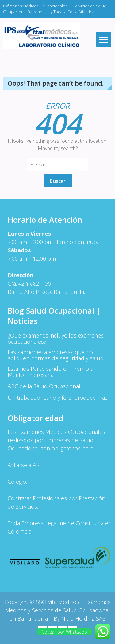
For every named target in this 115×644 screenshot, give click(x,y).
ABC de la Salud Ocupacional (44, 386)
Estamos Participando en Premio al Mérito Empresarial (51, 372)
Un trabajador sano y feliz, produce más (58, 398)
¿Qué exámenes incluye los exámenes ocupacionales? (56, 338)
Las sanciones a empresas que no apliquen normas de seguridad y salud (56, 355)
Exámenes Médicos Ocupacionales (35, 6)
